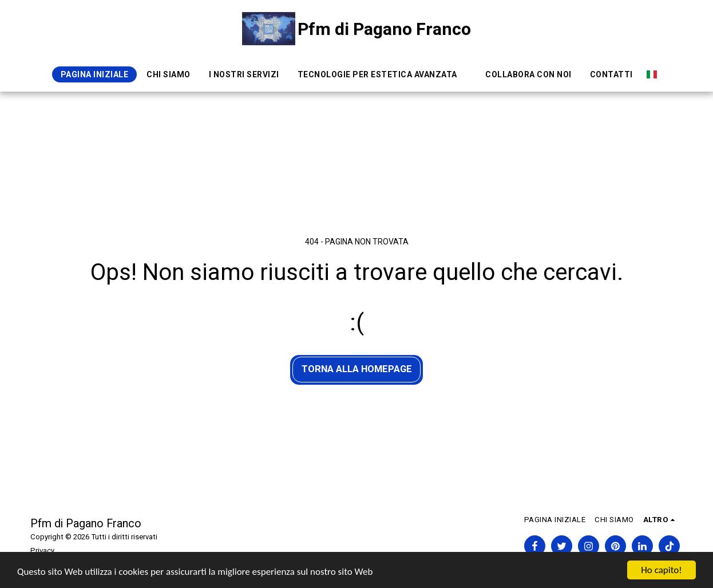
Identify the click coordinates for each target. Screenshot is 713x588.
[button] (383, 75)
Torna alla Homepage (357, 369)
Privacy (42, 550)
